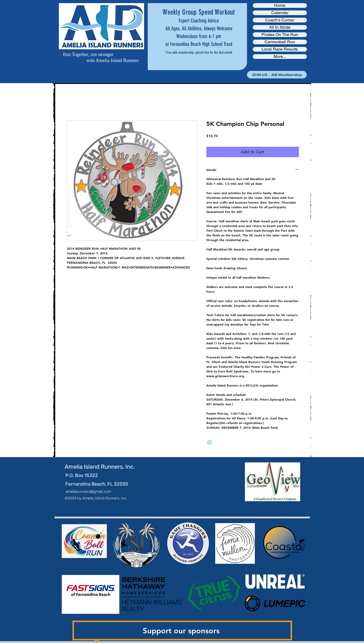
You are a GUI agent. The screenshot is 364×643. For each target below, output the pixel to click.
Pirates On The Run (280, 35)
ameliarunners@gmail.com (88, 492)
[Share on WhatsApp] (210, 442)
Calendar (280, 13)
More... (280, 57)
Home (280, 5)
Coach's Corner (280, 20)
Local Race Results (280, 49)
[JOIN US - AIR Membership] (277, 75)
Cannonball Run (280, 42)
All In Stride (280, 27)
